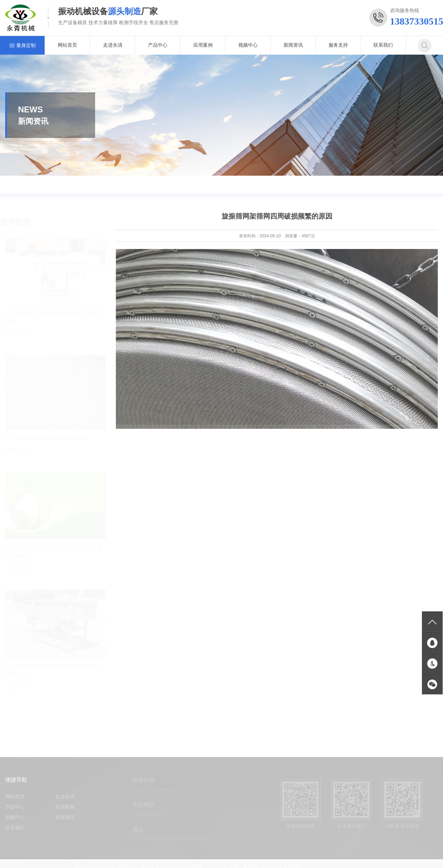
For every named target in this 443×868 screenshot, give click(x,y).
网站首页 (67, 45)
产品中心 (158, 45)
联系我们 (383, 45)
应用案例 (203, 45)
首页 (408, 185)
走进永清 (113, 45)
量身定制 (22, 45)
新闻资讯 (293, 45)
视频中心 (248, 45)
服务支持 (338, 45)
